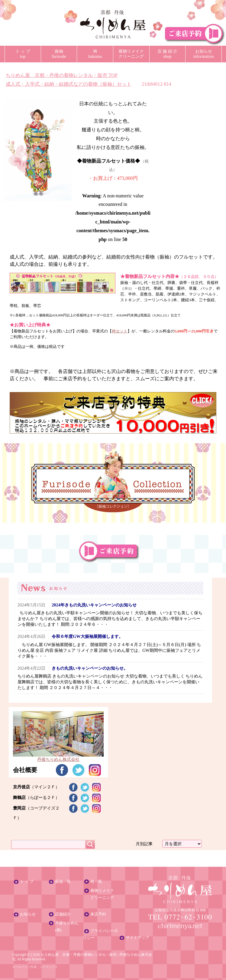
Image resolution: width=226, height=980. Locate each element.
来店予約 (98, 914)
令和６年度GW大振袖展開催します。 (87, 636)
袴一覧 (96, 882)
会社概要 (25, 770)
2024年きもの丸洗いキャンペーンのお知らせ (94, 605)
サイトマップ (137, 938)
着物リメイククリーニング (131, 54)
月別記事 (144, 844)
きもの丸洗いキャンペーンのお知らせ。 (90, 668)
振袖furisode (59, 54)
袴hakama (95, 54)
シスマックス (49, 967)
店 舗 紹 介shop (168, 54)
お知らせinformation (204, 54)
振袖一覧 (63, 882)
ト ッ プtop (23, 54)
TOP (62, 75)
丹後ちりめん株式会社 (58, 757)
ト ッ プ (27, 882)
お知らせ (28, 914)
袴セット (120, 331)
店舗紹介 (63, 914)
